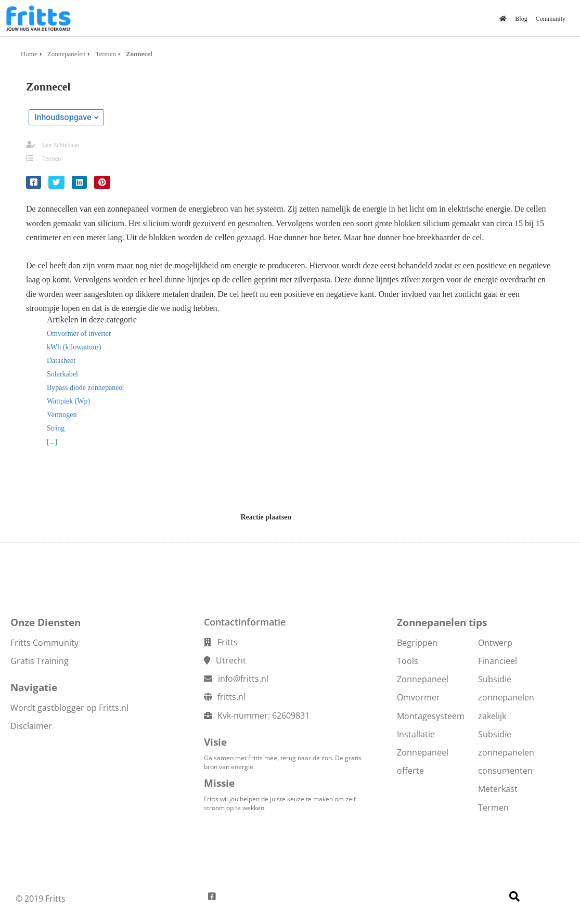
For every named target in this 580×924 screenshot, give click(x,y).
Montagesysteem (431, 716)
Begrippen (417, 643)
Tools (408, 661)
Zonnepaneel (423, 679)
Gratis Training (40, 661)
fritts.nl (231, 697)
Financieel (498, 661)
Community (551, 19)
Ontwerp (495, 643)
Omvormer (418, 697)
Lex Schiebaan (61, 145)
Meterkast (498, 789)
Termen (51, 159)
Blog (521, 19)
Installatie (416, 734)
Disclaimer (31, 726)
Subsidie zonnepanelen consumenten (506, 752)
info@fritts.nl (243, 679)
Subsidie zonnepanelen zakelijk (506, 697)
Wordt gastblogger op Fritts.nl (69, 708)
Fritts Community (44, 643)
